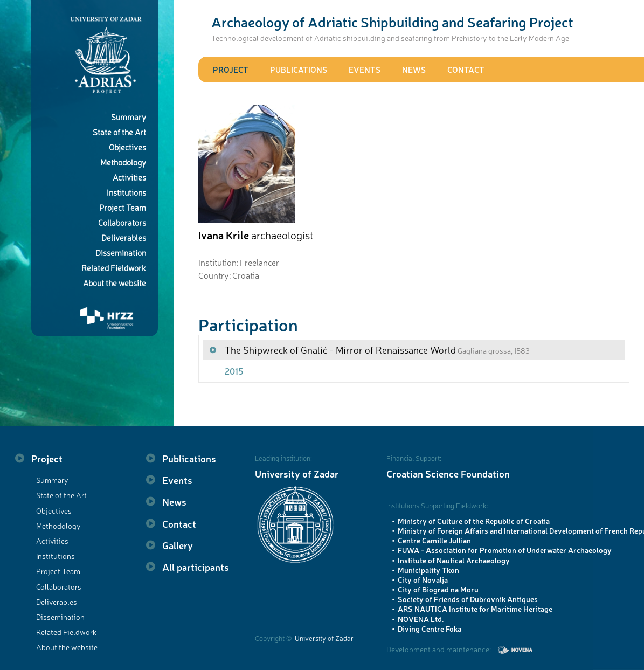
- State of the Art (59, 495)
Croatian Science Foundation (448, 473)
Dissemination (121, 253)
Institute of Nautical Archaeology (454, 560)
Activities (129, 177)
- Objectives (51, 510)
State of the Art (119, 132)
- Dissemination (58, 617)
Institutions (126, 192)
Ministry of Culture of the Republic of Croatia (474, 521)
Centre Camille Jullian (434, 540)
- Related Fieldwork (64, 632)
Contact (466, 69)
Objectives (127, 147)
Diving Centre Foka (430, 628)
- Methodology (56, 526)
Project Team (123, 207)
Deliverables (124, 237)
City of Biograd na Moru (438, 589)
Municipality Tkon (428, 570)
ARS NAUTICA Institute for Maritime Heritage (475, 609)
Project (231, 69)
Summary (129, 117)
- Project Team (56, 571)
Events (365, 69)
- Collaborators (56, 586)
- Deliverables (54, 602)
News (414, 69)
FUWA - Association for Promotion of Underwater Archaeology (505, 550)
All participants (196, 567)
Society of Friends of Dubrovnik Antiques (468, 599)
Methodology (123, 162)
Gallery (178, 545)
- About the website (64, 647)
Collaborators (122, 222)
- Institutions (53, 556)
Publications (299, 69)
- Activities (50, 541)
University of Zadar (297, 473)
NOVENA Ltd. (421, 619)
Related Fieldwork (114, 268)
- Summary (50, 480)
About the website (115, 283)
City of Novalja (423, 579)
